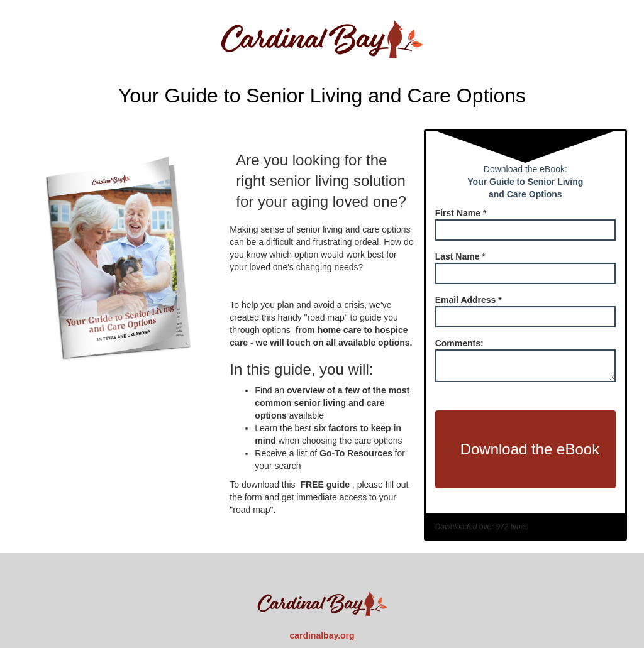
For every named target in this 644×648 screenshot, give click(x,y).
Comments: (459, 343)
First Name (461, 213)
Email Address (469, 300)
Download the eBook (530, 449)
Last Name (460, 256)
